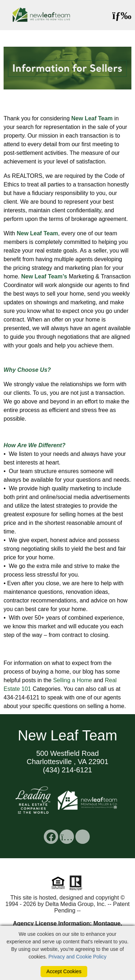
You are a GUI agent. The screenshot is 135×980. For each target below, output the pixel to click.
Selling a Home (73, 680)
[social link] (51, 837)
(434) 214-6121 (68, 770)
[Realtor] (76, 889)
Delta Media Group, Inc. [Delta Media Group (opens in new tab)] (76, 904)
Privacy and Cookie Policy (78, 957)
